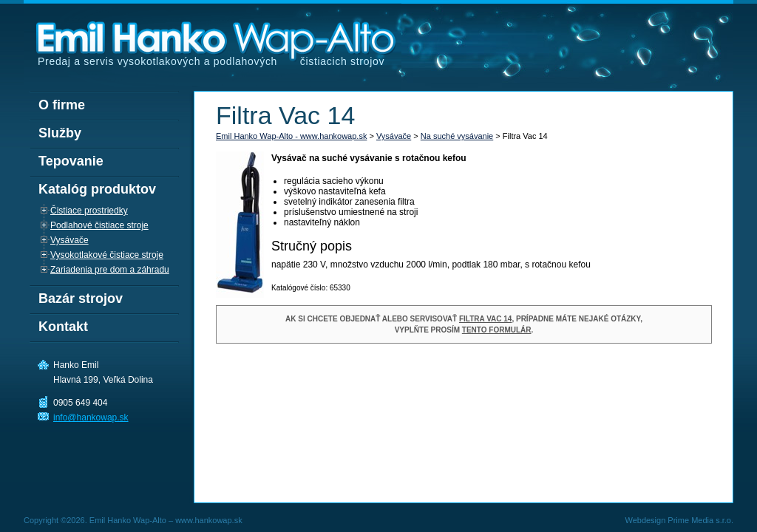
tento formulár (497, 330)
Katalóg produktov (97, 189)
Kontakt (63, 327)
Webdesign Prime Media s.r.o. (679, 520)
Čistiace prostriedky (89, 211)
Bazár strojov (81, 299)
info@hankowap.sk (91, 417)
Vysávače (394, 136)
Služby (60, 133)
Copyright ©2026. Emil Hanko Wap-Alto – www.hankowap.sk (133, 520)
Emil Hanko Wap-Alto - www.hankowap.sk (291, 136)
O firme (62, 105)
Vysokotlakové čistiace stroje (107, 255)
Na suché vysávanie (457, 136)
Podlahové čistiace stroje (99, 225)
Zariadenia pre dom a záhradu (110, 270)
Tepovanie (71, 161)
